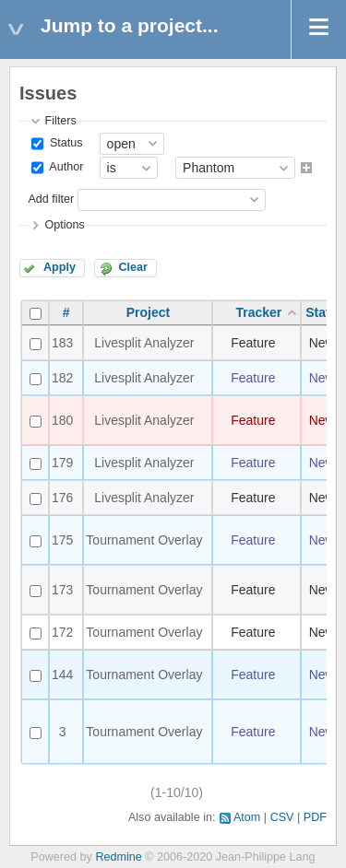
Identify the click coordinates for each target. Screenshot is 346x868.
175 (62, 540)
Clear (133, 267)
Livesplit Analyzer (144, 343)
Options (64, 225)
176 (62, 498)
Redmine (118, 857)
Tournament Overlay (144, 540)
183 (62, 343)
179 (62, 463)
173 (62, 590)
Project (148, 312)
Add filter (51, 199)
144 (62, 674)
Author (65, 168)
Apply (60, 267)
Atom (247, 817)
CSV (282, 817)
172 (62, 632)
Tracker (258, 312)
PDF (315, 817)
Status (64, 143)
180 (62, 420)
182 (62, 378)
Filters (60, 121)
